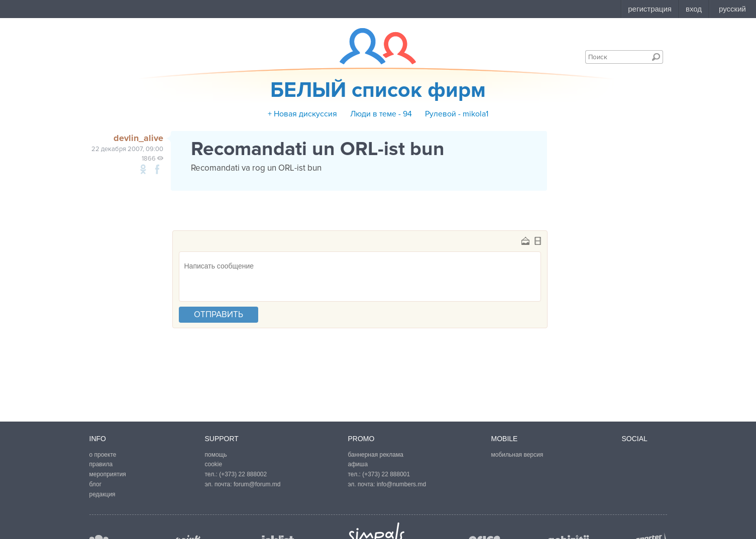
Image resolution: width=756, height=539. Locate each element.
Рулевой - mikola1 (457, 114)
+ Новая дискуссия (302, 114)
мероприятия (108, 474)
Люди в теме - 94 (381, 114)
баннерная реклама (376, 455)
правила (101, 464)
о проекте (103, 455)
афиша (358, 464)
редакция (102, 494)
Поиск (656, 57)
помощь (216, 455)
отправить (219, 314)
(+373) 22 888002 (243, 474)
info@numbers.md (401, 484)
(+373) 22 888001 (386, 474)
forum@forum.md (257, 484)
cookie (214, 464)
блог (96, 484)
